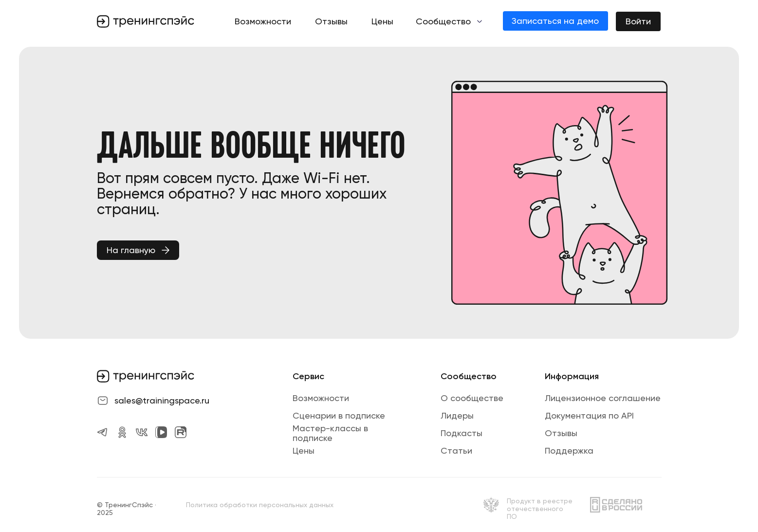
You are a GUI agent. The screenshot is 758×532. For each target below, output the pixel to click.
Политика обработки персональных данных (260, 505)
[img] (491, 505)
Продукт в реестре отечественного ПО (540, 509)
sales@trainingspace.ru (162, 400)
